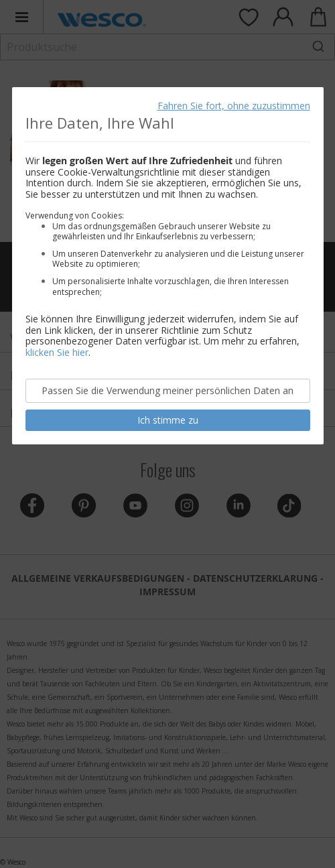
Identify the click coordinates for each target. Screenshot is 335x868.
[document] (168, 266)
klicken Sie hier (57, 352)
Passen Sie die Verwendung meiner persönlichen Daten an (167, 390)
